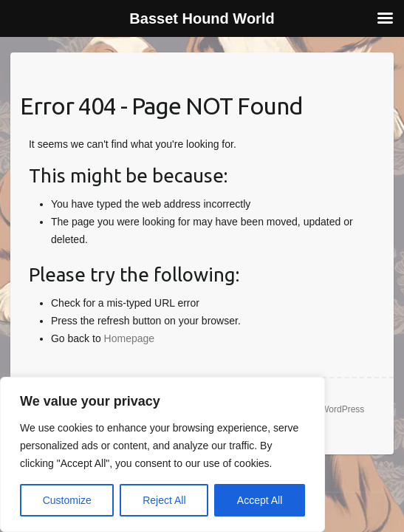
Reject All (164, 500)
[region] (162, 454)
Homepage (130, 338)
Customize (67, 500)
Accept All (260, 500)
